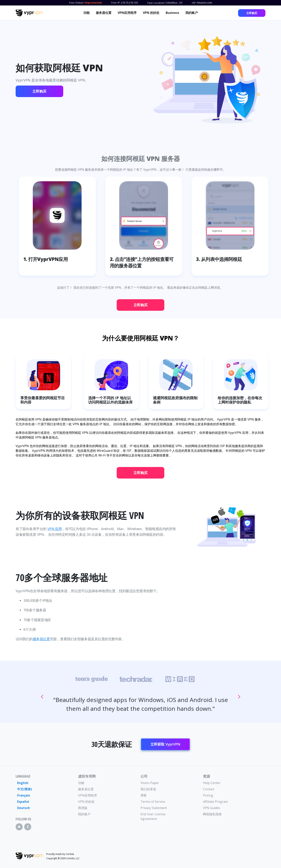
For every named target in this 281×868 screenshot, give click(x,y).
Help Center (212, 783)
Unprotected (93, 3)
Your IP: (116, 3)
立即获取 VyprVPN (165, 744)
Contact (209, 789)
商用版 (83, 808)
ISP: (194, 3)
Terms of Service (153, 802)
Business (172, 13)
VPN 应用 (55, 529)
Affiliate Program (215, 802)
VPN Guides (212, 808)
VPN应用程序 (127, 13)
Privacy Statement (154, 808)
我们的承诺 (148, 789)
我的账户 (192, 13)
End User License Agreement (153, 816)
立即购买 (252, 13)
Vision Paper (150, 783)
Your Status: (76, 3)
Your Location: (156, 3)
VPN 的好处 (151, 13)
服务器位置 (104, 13)
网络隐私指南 (212, 814)
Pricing (208, 795)
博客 (144, 795)
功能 (86, 13)
